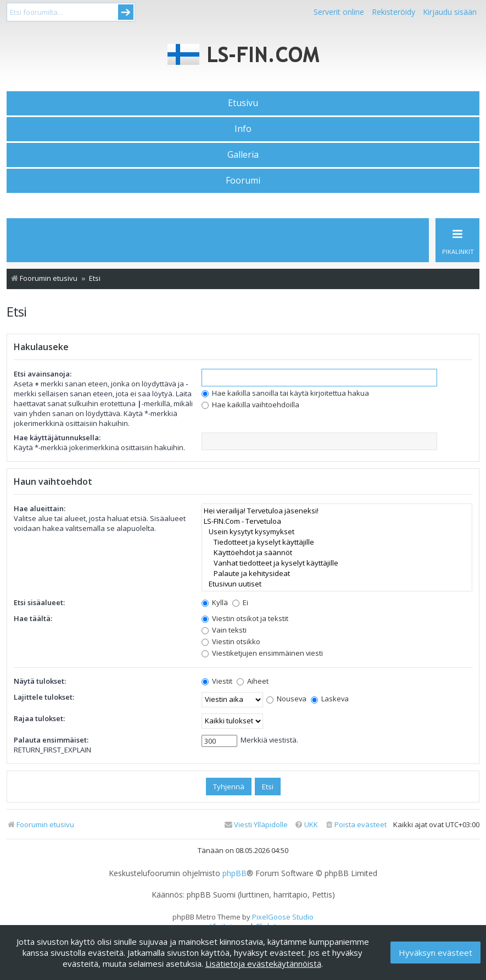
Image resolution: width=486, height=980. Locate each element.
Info (243, 129)
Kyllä (215, 602)
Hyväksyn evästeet (435, 953)
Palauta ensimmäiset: (51, 740)
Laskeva (330, 699)
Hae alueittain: (40, 508)
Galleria (243, 154)
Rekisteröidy (393, 12)
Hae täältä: (33, 618)
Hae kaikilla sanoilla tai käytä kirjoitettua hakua (285, 393)
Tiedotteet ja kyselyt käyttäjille (337, 542)
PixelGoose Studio (283, 917)
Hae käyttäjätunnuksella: (57, 438)
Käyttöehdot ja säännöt (337, 553)
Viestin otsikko (231, 641)
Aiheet (253, 681)
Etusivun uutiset (337, 584)
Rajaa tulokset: (39, 718)
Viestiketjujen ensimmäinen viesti (262, 653)
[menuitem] (356, 825)
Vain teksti (224, 630)
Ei (240, 602)
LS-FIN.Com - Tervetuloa (337, 521)
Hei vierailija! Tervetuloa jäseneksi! (337, 511)
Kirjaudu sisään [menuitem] (450, 12)
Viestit (217, 681)
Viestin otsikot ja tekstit (245, 618)
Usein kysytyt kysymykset (337, 532)
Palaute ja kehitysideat (337, 574)
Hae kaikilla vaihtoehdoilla (250, 405)
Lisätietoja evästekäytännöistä (263, 964)
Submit (126, 12)
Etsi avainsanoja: (43, 374)
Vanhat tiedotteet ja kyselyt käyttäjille (337, 563)
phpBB (234, 873)
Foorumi (243, 180)
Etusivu (243, 103)
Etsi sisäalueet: (39, 602)
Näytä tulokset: (40, 681)
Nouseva (286, 699)
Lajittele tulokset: (44, 697)
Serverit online (339, 12)
